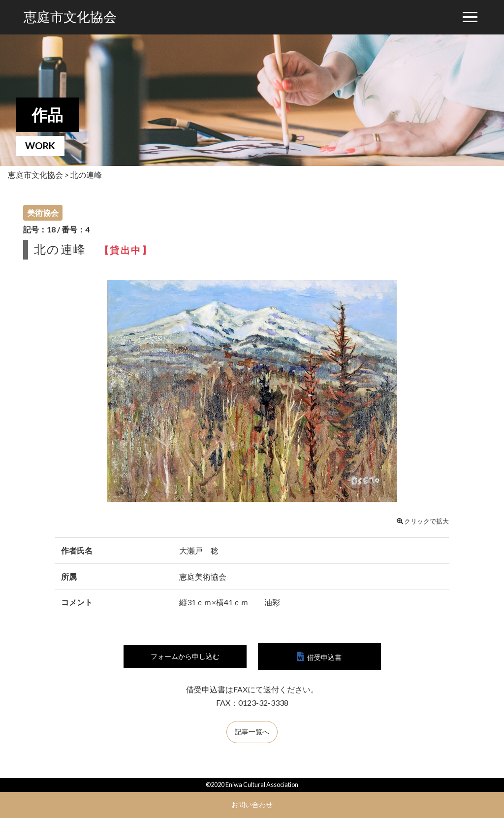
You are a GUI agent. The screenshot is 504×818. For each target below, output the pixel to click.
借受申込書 (324, 657)
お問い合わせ (252, 804)
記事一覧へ (252, 733)
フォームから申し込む (185, 657)
